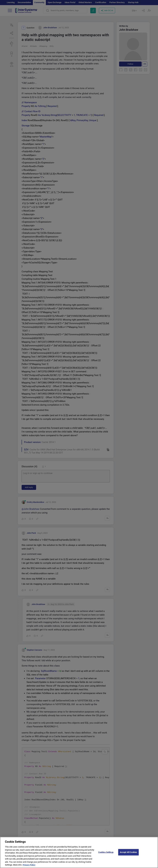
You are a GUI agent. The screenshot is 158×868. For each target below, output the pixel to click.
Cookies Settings (106, 855)
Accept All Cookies (128, 855)
